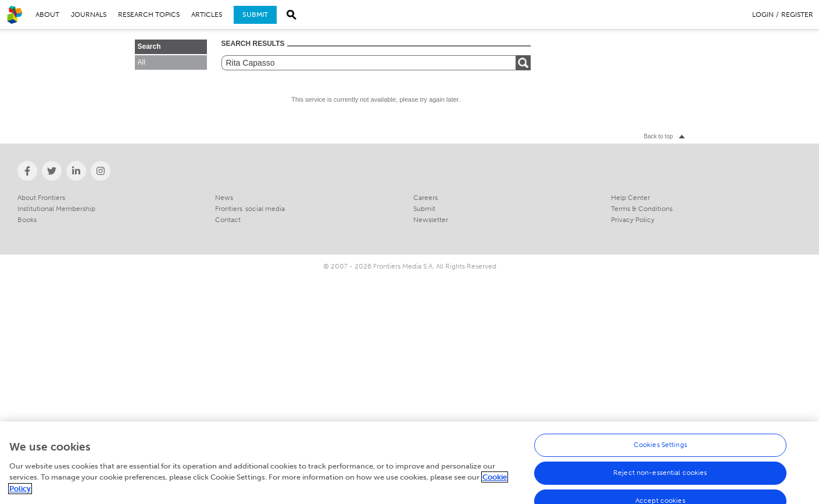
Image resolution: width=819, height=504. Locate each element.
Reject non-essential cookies (660, 480)
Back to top (658, 136)
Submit (255, 15)
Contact (228, 220)
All (142, 62)
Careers (425, 198)
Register (797, 15)
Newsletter (431, 220)
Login (763, 15)
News (224, 198)
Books (27, 220)
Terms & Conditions (642, 209)
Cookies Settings (660, 452)
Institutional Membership (56, 209)
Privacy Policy (633, 220)
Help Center (630, 198)
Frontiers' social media (250, 209)
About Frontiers (41, 198)
